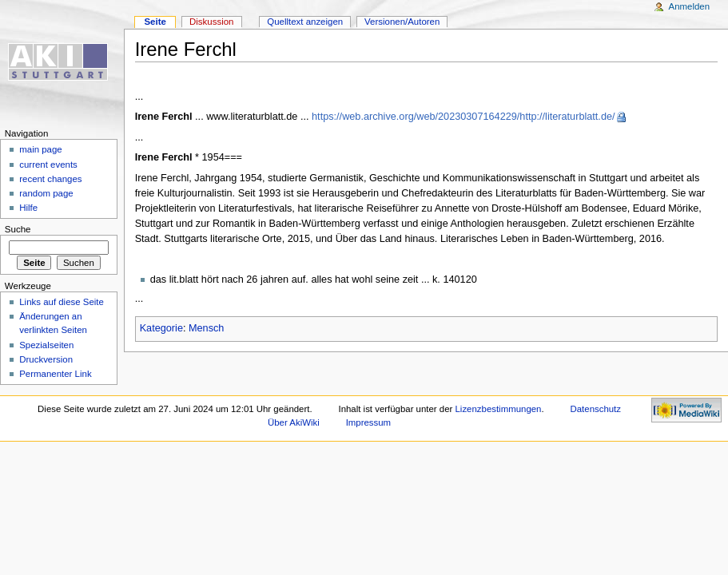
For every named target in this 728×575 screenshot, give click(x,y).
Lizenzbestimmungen (499, 409)
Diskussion (211, 22)
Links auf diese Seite (62, 302)
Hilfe (28, 208)
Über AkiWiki (294, 422)
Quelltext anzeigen (305, 22)
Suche (18, 229)
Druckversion (46, 359)
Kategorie (161, 328)
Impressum (369, 422)
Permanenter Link (55, 374)
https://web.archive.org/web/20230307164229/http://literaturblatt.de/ (463, 117)
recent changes (50, 179)
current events (48, 165)
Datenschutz (596, 409)
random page (46, 193)
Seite (155, 22)
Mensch (206, 328)
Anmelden (690, 6)
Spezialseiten (46, 345)
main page (41, 149)
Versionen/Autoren (402, 22)
